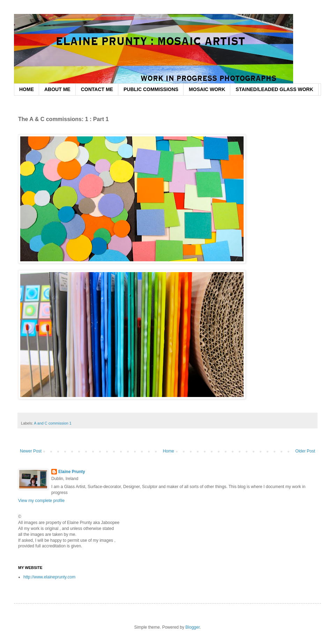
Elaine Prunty (72, 472)
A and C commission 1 (53, 423)
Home (169, 451)
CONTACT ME (97, 89)
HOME (27, 89)
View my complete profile (41, 501)
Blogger (192, 627)
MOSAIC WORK (207, 89)
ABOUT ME (57, 89)
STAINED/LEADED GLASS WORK (274, 89)
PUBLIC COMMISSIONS (151, 89)
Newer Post (31, 451)
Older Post (305, 451)
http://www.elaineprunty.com (49, 577)
